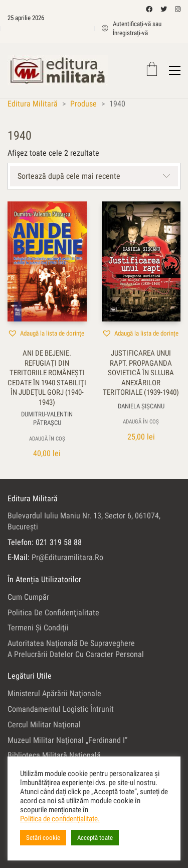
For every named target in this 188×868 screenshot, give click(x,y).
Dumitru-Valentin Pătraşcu (47, 418)
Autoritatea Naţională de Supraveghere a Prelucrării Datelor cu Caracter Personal (76, 648)
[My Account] (141, 28)
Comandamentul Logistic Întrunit (61, 709)
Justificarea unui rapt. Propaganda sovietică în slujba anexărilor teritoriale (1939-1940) (141, 373)
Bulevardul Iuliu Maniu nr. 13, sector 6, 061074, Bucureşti (84, 521)
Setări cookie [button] (43, 838)
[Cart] (152, 70)
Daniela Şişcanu (141, 406)
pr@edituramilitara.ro (67, 557)
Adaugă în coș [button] (47, 439)
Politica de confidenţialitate (53, 613)
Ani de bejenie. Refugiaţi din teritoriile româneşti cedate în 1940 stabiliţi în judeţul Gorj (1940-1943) (47, 378)
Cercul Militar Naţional (44, 725)
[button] (46, 333)
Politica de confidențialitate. (60, 819)
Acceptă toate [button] (95, 838)
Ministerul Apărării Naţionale (54, 693)
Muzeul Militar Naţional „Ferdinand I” (67, 740)
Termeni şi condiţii (38, 628)
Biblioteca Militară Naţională (54, 755)
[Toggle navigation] (175, 70)
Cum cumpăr (28, 597)
